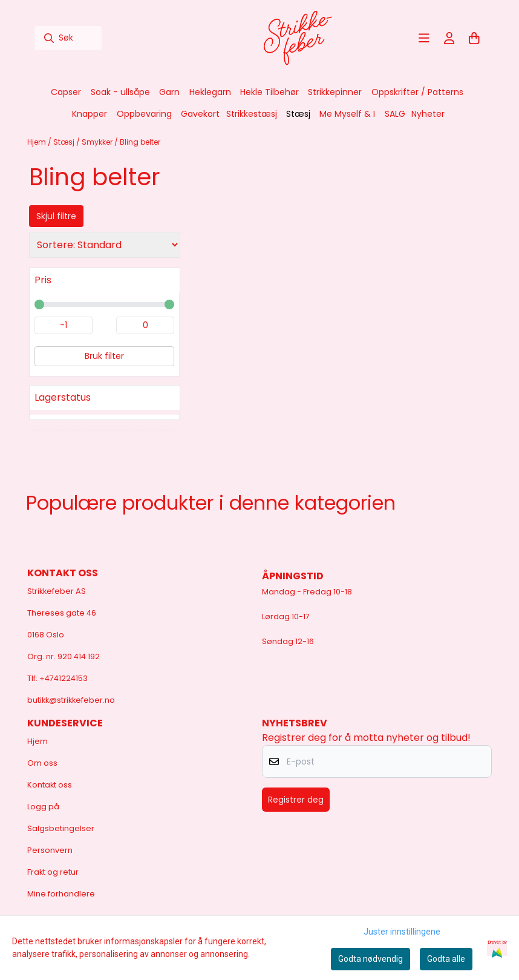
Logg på (43, 807)
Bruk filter (104, 356)
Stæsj (65, 142)
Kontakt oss (50, 785)
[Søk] (68, 38)
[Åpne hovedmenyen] (424, 38)
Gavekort (200, 114)
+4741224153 (64, 678)
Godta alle (446, 959)
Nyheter (428, 114)
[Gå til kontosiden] (449, 38)
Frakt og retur (53, 872)
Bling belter (140, 142)
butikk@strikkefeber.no (71, 700)
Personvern (50, 850)
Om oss (42, 763)
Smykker (98, 142)
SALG (395, 114)
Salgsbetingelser (61, 828)
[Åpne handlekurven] (474, 38)
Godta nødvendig (370, 959)
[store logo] (298, 38)
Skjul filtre (56, 216)
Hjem (38, 142)
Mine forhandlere (61, 894)
